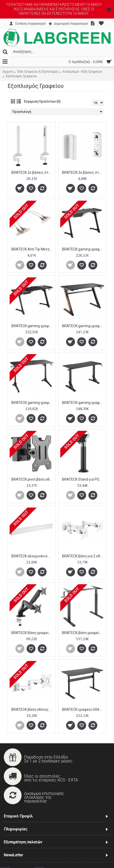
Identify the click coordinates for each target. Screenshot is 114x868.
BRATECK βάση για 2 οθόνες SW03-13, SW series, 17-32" (83, 556)
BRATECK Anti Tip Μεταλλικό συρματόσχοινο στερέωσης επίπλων (33, 249)
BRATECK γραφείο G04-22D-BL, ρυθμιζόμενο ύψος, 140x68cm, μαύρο (83, 709)
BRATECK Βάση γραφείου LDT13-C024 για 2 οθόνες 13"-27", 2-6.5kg (33, 633)
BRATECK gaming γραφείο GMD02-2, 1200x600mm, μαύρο (83, 326)
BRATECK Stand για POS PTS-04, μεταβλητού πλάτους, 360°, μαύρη (83, 479)
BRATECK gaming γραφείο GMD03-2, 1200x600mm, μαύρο (33, 403)
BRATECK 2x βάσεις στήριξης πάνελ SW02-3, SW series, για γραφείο (33, 172)
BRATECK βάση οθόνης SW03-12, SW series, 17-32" (33, 709)
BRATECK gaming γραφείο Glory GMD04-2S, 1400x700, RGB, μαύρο (33, 326)
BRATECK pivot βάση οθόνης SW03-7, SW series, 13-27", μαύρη (33, 479)
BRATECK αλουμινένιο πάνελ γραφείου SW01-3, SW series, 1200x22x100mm (33, 556)
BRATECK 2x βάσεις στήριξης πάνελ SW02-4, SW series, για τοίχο (83, 172)
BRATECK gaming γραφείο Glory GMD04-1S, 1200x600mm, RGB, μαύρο (83, 249)
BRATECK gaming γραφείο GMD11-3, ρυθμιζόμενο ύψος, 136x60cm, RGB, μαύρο (83, 403)
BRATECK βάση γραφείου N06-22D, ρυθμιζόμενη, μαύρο (83, 633)
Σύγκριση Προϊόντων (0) (42, 101)
